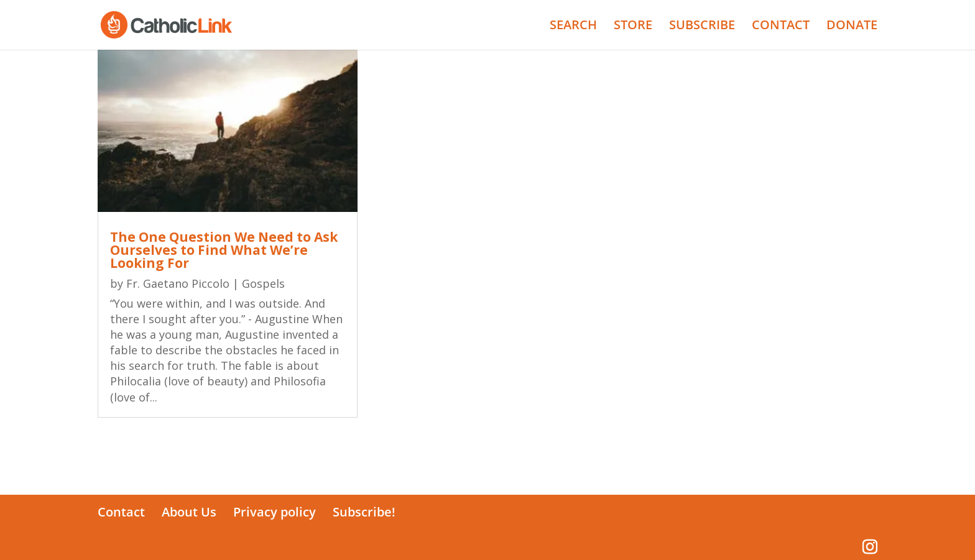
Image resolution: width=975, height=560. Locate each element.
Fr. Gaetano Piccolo (178, 283)
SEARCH (573, 27)
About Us (189, 512)
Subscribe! (364, 512)
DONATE (852, 27)
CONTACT (781, 27)
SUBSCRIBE (702, 27)
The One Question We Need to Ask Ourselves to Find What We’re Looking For (224, 250)
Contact (121, 512)
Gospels (263, 283)
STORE (633, 27)
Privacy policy (275, 512)
